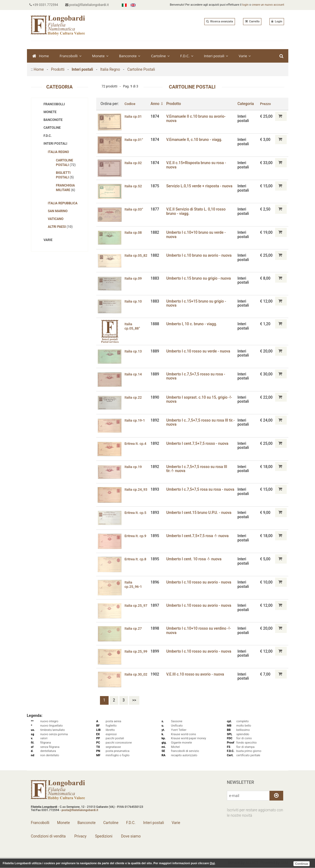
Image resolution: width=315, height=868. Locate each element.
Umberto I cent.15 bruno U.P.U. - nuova (200, 513)
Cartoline (160, 56)
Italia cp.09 (134, 278)
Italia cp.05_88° (133, 326)
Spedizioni (103, 836)
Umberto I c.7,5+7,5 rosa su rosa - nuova (196, 491)
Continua (302, 863)
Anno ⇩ (159, 104)
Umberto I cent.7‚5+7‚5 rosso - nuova (199, 443)
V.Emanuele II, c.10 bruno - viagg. (196, 140)
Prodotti (58, 69)
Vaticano (56, 219)
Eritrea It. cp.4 (136, 443)
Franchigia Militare (66, 188)
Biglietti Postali (65, 175)
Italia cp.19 (134, 467)
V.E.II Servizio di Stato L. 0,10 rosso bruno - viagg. (198, 211)
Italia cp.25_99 (137, 651)
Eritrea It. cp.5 (136, 513)
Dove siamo (131, 836)
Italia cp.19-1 (136, 420)
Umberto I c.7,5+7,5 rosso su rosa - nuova (197, 376)
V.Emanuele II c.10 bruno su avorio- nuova (198, 118)
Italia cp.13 (134, 351)
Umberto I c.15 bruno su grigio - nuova (200, 278)
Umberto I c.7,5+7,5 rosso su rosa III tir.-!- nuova (198, 469)
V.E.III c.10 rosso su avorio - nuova (197, 674)
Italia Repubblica (63, 203)
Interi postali (216, 56)
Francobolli (70, 56)
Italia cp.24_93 (137, 489)
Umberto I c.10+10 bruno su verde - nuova (198, 234)
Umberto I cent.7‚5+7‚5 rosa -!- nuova (199, 536)
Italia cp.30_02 (137, 674)
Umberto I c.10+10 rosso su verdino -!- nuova (200, 630)
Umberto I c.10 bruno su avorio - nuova (200, 255)
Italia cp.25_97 (137, 605)
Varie (245, 56)
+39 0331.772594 (45, 5)
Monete (100, 56)
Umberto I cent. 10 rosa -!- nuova (195, 559)
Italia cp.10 (134, 301)
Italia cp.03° (135, 209)
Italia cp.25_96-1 (134, 584)
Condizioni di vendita (48, 836)
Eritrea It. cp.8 (136, 559)
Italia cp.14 (134, 374)
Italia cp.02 (134, 163)
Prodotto (175, 104)
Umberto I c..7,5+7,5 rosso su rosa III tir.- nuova (199, 422)
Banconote (130, 56)
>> (134, 700)
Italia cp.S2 (134, 186)
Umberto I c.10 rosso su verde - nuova (200, 351)
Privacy (80, 836)
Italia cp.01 (134, 116)
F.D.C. (187, 56)
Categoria (246, 104)
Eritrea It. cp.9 (136, 536)
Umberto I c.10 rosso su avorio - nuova (200, 582)
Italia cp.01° (135, 140)
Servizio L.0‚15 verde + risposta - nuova (201, 186)
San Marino (58, 211)
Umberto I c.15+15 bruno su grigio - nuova (198, 303)
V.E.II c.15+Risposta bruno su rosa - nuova (198, 165)
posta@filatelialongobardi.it (90, 5)
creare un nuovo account (268, 5)
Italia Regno (110, 69)
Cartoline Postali (141, 69)
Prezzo (266, 104)
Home (41, 56)
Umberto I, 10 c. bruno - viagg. (193, 324)
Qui (212, 863)
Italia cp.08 (134, 232)
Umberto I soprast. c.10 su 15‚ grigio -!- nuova (201, 399)
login (245, 5)
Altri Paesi (60, 227)
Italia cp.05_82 (137, 255)
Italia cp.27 (134, 628)
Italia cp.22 (134, 397)
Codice (130, 104)
